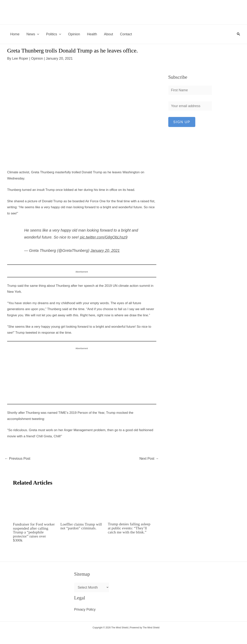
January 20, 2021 (105, 250)
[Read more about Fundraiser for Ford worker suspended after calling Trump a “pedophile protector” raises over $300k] (34, 504)
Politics (54, 34)
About (109, 34)
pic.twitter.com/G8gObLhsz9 (104, 237)
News (33, 34)
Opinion (74, 34)
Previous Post (18, 458)
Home (15, 34)
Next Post (149, 458)
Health (92, 34)
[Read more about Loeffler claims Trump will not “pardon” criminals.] (82, 504)
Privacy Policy (85, 608)
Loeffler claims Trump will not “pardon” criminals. (81, 526)
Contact (126, 34)
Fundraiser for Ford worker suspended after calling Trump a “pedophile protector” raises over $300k (34, 532)
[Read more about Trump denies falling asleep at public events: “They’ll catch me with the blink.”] (129, 504)
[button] (37, 34)
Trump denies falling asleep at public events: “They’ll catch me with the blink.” (129, 530)
